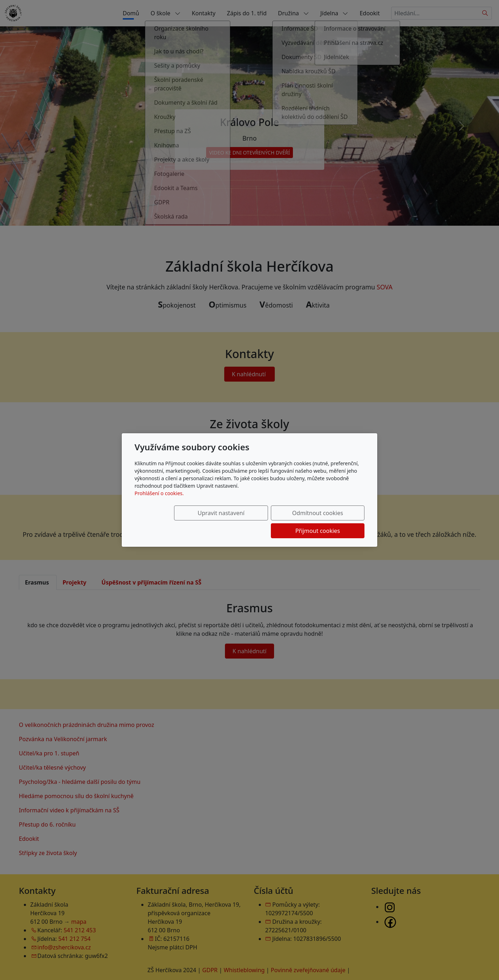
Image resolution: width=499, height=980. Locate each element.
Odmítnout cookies (259, 522)
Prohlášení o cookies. (159, 502)
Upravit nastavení (188, 522)
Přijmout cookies (330, 522)
